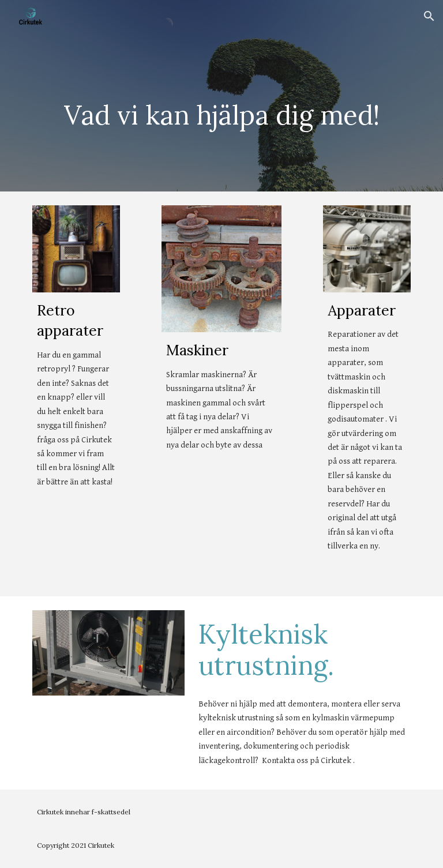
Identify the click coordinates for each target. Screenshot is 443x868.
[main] (221, 112)
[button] (429, 16)
